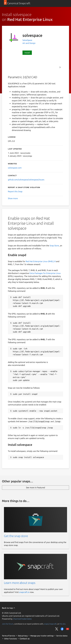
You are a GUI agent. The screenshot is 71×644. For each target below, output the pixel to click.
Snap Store (54, 246)
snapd (46, 624)
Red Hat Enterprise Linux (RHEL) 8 (41, 261)
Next (60, 67)
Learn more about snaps (20, 583)
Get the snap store (16, 536)
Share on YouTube (68, 629)
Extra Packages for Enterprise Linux (45, 273)
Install (27, 53)
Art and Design (29, 43)
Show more (13, 198)
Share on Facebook (62, 629)
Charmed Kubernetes (22, 619)
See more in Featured (35, 488)
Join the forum (8, 624)
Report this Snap (15, 191)
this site (62, 624)
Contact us (25, 639)
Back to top (9, 608)
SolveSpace (27, 40)
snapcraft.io (24, 592)
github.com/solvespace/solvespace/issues (26, 180)
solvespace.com (15, 168)
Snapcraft (53, 624)
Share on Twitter (57, 629)
